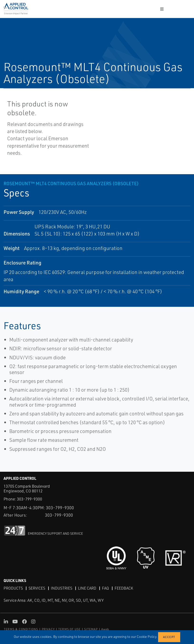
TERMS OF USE (69, 629)
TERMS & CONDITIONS (21, 629)
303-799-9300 (29, 499)
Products (13, 588)
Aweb (105, 629)
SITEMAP (91, 629)
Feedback (124, 588)
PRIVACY (48, 629)
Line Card (87, 588)
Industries (62, 588)
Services (37, 588)
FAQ (105, 588)
